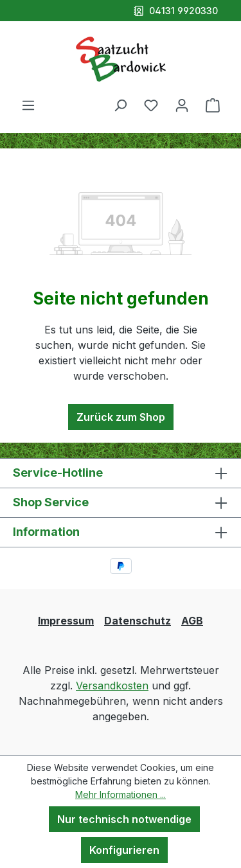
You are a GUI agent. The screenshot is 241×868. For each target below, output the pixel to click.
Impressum (66, 621)
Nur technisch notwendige (124, 819)
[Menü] (28, 105)
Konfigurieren (124, 850)
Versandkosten (112, 686)
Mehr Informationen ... (121, 794)
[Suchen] (120, 105)
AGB (192, 621)
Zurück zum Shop (121, 417)
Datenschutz (138, 621)
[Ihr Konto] (182, 105)
